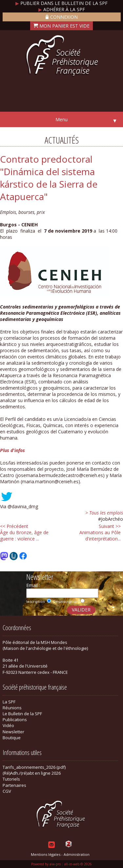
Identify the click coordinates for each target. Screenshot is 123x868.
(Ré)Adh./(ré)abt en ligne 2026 (32, 773)
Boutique (12, 738)
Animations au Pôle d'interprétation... (100, 532)
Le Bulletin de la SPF (22, 714)
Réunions (12, 708)
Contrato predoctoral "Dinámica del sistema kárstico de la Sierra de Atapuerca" (49, 178)
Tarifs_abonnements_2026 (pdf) (34, 767)
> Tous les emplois (104, 513)
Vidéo (8, 725)
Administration (77, 854)
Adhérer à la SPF (62, 9)
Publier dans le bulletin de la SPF (61, 3)
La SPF (9, 702)
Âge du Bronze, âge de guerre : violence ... (24, 532)
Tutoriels (11, 779)
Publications (15, 720)
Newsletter (13, 732)
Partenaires (14, 785)
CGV (7, 791)
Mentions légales (46, 854)
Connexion (62, 17)
